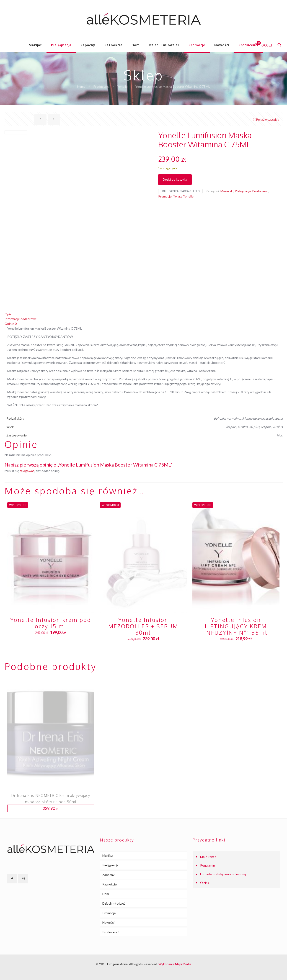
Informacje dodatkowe (21, 319)
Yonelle (122, 86)
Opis (8, 314)
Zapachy (108, 875)
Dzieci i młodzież (114, 903)
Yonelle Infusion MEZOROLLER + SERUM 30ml (143, 626)
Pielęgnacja (243, 191)
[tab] (144, 314)
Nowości (108, 922)
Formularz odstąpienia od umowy (223, 874)
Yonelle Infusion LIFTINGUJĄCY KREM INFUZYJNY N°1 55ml (236, 626)
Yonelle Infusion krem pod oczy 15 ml (51, 623)
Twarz (177, 196)
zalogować (27, 471)
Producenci (101, 86)
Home (81, 86)
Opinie (11, 324)
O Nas (205, 883)
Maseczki (227, 191)
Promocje (165, 196)
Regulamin (208, 865)
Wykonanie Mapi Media (175, 964)
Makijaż (107, 856)
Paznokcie (110, 884)
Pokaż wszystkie (266, 119)
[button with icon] (12, 879)
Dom (106, 894)
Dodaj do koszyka (175, 179)
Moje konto (208, 857)
